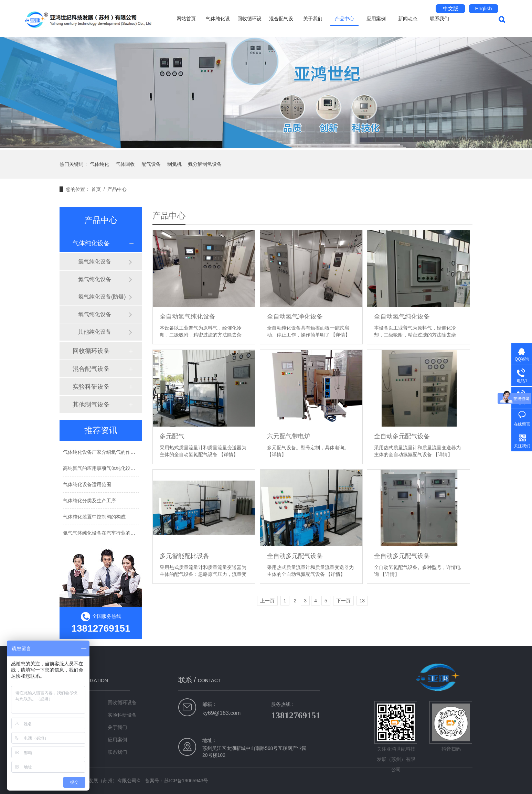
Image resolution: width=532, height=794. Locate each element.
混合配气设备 (281, 26)
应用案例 (376, 19)
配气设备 (151, 164)
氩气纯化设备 (95, 262)
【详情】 (340, 335)
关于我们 (313, 19)
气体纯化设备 (218, 26)
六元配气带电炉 (289, 436)
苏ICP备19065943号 (186, 781)
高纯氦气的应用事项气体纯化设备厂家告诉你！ (114, 468)
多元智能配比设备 (184, 556)
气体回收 (125, 164)
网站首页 (186, 19)
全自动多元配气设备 (402, 436)
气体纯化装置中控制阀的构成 (94, 517)
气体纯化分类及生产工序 (89, 501)
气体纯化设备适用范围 (87, 484)
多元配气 (172, 436)
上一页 (267, 601)
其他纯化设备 (95, 332)
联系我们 (439, 19)
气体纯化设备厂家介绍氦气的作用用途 (104, 452)
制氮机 (174, 164)
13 (362, 601)
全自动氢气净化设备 (295, 316)
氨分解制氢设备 (205, 164)
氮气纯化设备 (95, 279)
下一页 (343, 601)
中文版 (451, 8)
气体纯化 (99, 164)
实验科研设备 (91, 387)
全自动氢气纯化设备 (188, 316)
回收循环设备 (249, 26)
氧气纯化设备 (95, 314)
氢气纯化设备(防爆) (102, 297)
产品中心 (344, 19)
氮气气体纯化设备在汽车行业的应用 (102, 533)
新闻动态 (408, 19)
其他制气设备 (91, 405)
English (483, 8)
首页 (96, 189)
